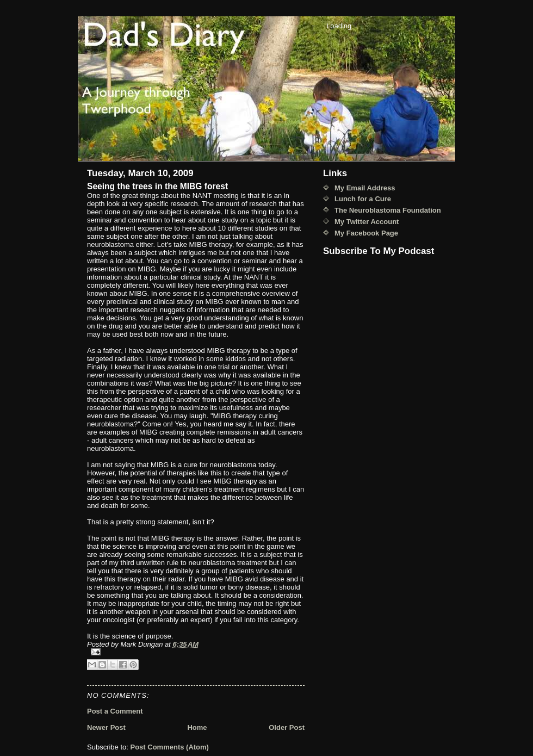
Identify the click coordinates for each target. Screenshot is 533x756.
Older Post (287, 727)
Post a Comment (115, 711)
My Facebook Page (366, 233)
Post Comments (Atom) (170, 747)
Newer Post (106, 727)
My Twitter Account (367, 222)
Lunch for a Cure (363, 199)
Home (197, 727)
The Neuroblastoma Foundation (388, 210)
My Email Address (365, 188)
